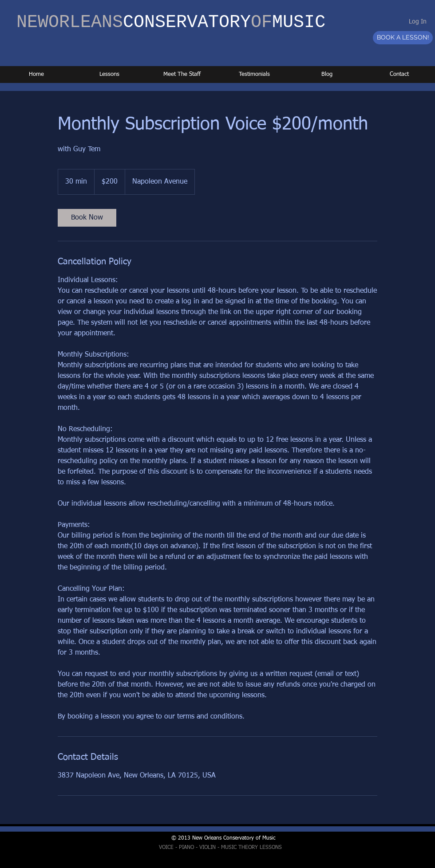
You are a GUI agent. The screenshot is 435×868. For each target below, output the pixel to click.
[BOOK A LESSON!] (403, 38)
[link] (87, 218)
